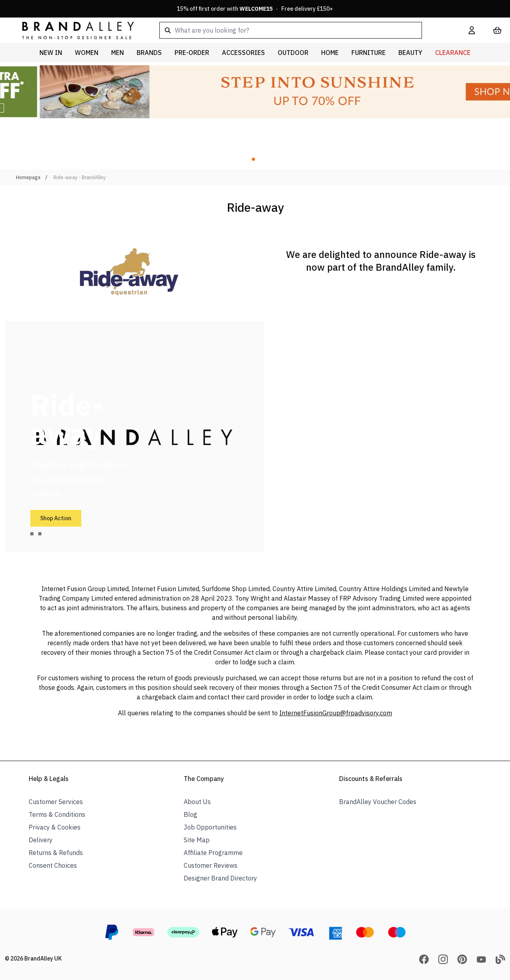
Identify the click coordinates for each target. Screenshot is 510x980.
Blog (190, 814)
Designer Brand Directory (220, 878)
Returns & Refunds (56, 853)
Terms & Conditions (57, 814)
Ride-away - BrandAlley (79, 177)
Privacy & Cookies (55, 827)
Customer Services (56, 802)
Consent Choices (53, 865)
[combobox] (301, 30)
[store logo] (72, 30)
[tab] (32, 534)
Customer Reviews (211, 865)
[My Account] (472, 30)
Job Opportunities (210, 827)
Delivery (41, 840)
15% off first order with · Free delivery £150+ (255, 9)
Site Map (197, 840)
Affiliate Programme (213, 853)
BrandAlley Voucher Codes (378, 802)
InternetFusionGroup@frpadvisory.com (336, 713)
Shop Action (56, 518)
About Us (197, 802)
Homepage (28, 177)
